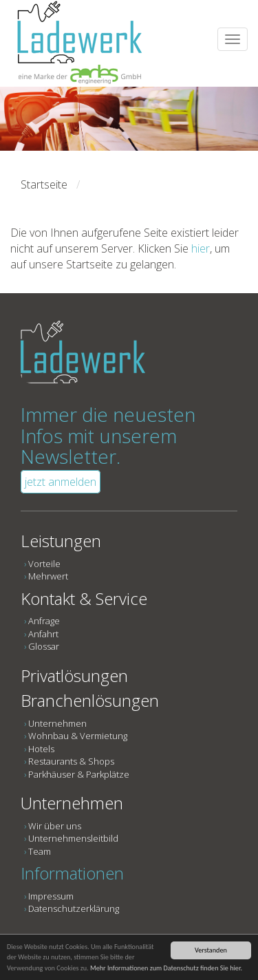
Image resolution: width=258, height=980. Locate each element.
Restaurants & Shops (71, 761)
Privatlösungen (74, 675)
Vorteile (44, 564)
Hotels (41, 749)
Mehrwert (48, 576)
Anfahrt (43, 634)
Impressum (51, 896)
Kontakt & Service (84, 598)
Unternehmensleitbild (73, 838)
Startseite (44, 184)
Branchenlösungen (90, 700)
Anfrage (44, 621)
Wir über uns (55, 826)
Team (40, 851)
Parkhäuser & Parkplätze (79, 774)
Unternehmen (57, 723)
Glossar (44, 646)
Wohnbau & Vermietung (78, 736)
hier (201, 248)
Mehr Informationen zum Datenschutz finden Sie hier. (166, 968)
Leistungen (61, 541)
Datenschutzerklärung (74, 908)
